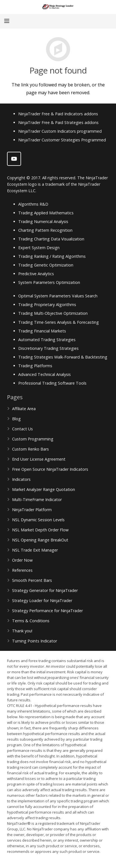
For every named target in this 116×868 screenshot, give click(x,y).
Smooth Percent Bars (32, 580)
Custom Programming (33, 439)
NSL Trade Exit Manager (35, 550)
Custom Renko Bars (30, 449)
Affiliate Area (24, 409)
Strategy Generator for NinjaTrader (45, 590)
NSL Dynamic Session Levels (38, 520)
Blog (16, 419)
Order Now (22, 560)
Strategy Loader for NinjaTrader (42, 601)
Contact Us (22, 429)
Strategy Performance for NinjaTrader (47, 611)
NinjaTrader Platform (32, 510)
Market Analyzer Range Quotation (44, 489)
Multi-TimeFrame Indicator (37, 500)
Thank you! (22, 631)
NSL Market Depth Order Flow (40, 530)
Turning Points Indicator (35, 641)
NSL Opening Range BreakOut (40, 540)
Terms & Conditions (31, 621)
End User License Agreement (39, 459)
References (22, 570)
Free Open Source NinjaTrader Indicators (50, 469)
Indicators (21, 479)
